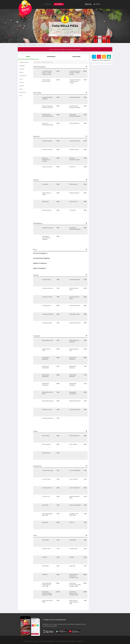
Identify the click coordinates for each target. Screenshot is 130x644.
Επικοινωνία (80, 641)
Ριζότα (21, 89)
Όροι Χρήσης (72, 641)
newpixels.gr (63, 641)
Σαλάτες (21, 72)
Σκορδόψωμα (23, 76)
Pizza (21, 79)
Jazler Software (49, 641)
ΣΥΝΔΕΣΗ (59, 4)
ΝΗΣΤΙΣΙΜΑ (22, 66)
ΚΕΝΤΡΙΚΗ (48, 4)
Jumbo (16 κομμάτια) (40, 268)
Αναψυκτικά (22, 92)
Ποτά (21, 96)
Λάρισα (25, 45)
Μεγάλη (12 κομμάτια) (40, 263)
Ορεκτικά (22, 69)
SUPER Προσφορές (24, 62)
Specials (22, 82)
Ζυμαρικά (22, 86)
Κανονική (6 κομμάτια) (40, 253)
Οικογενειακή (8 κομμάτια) (42, 258)
